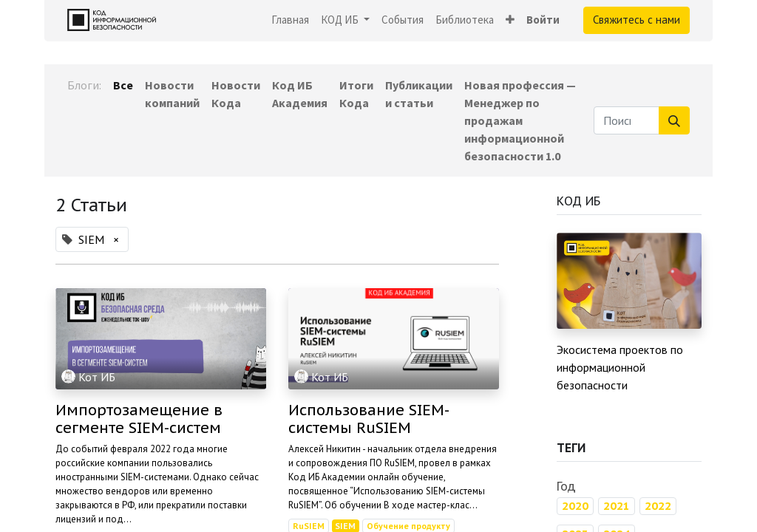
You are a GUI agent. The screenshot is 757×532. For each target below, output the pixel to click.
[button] (510, 20)
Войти (543, 20)
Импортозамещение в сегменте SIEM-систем (139, 419)
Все (123, 85)
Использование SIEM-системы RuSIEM (369, 419)
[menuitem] (290, 20)
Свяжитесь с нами (637, 20)
